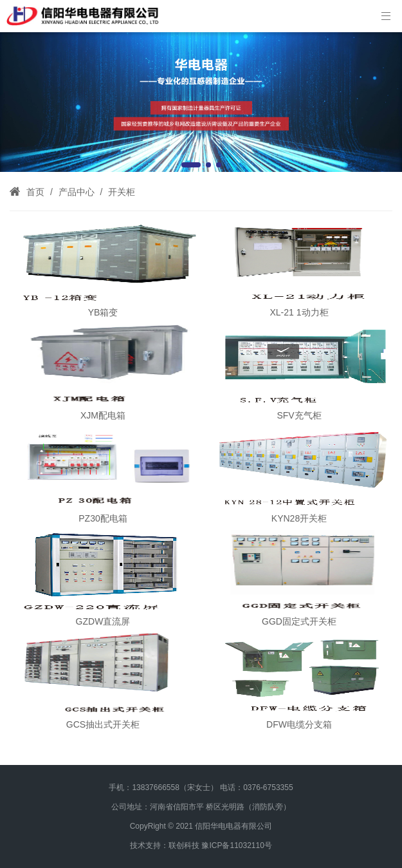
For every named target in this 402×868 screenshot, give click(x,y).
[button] (191, 165)
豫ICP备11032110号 (236, 845)
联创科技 (184, 845)
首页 (35, 192)
